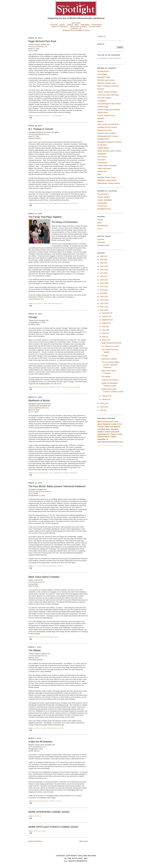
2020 (102, 276)
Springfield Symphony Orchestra (66, 203)
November (106, 313)
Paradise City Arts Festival (107, 127)
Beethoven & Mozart (39, 400)
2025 (102, 260)
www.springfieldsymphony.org (39, 408)
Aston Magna (102, 74)
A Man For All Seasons (40, 742)
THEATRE (54, 25)
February (106, 396)
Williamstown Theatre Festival (109, 183)
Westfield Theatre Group (107, 177)
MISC (77, 25)
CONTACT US (76, 29)
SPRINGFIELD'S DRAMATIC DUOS (76, 32)
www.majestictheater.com (37, 747)
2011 (102, 307)
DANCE (70, 25)
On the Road (102, 206)
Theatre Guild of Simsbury (107, 166)
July (104, 327)
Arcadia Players (103, 71)
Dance (36, 637)
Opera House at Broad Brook (108, 124)
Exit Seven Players (41, 304)
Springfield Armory (104, 209)
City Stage (38, 566)
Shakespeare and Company (108, 136)
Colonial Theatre (40, 116)
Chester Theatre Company (107, 92)
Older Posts (83, 841)
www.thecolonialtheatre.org (38, 47)
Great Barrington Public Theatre (109, 104)
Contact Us (102, 36)
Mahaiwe (101, 118)
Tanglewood (102, 154)
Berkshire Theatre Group (107, 83)
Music (49, 116)
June (104, 330)
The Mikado (35, 650)
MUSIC (62, 25)
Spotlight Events (40, 831)
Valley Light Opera (104, 168)
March (105, 340)
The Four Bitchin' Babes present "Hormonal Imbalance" (57, 486)
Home (40, 841)
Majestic (52, 801)
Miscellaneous (103, 226)
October (105, 316)
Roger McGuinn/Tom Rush (42, 41)
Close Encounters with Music (108, 95)
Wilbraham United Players (107, 180)
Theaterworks (102, 163)
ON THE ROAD (95, 27)
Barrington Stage (104, 77)
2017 (102, 286)
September (106, 320)
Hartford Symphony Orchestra (109, 110)
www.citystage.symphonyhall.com (40, 491)
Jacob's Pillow (103, 112)
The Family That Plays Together (45, 217)
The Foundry (102, 157)
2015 (102, 293)
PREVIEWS (85, 25)
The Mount (101, 160)
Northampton (102, 203)
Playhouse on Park (104, 130)
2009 (102, 403)
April (104, 337)
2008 (102, 407)
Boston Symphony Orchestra (108, 86)
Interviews (38, 816)
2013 (102, 300)
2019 (102, 280)
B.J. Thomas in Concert (41, 129)
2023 (102, 266)
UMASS (56, 637)
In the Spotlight (102, 58)
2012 (102, 303)
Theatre (58, 387)
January (105, 399)
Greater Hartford (103, 197)
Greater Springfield (41, 203)
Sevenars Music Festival (106, 133)
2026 (102, 256)
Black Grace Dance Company (44, 577)
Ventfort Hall (102, 171)
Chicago (33, 317)
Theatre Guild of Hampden (71, 387)
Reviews (52, 387)
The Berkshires (57, 116)
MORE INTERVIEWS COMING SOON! (49, 812)
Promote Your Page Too (114, 58)
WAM (99, 174)
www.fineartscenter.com (37, 582)
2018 (102, 283)
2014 (102, 297)
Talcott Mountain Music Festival (109, 151)
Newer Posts (33, 841)
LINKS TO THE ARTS (60, 27)
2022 (102, 270)
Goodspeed (102, 101)
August (105, 323)
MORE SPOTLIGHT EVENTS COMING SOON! (53, 827)
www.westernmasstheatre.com (110, 442)
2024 (102, 263)
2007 (102, 410)
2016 (102, 290)
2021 (102, 273)
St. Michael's (102, 145)
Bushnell (101, 89)
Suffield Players (103, 148)
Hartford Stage (103, 107)
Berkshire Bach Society (106, 80)
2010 (102, 310)
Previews (101, 239)
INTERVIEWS (97, 25)
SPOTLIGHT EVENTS (79, 27)
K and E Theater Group (106, 115)
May (104, 333)
